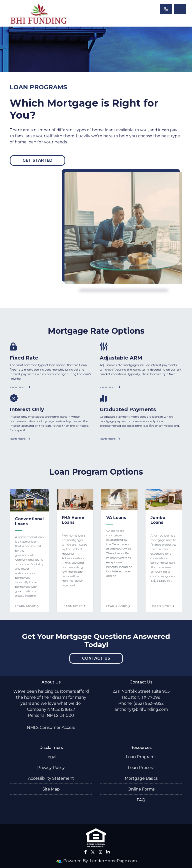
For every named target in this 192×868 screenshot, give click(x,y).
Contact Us (96, 658)
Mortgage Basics (141, 778)
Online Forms (141, 789)
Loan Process (141, 768)
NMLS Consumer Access (51, 727)
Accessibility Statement (51, 778)
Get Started (37, 160)
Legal (51, 757)
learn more (20, 387)
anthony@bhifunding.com (141, 709)
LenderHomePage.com (113, 861)
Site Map (51, 789)
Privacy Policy (51, 768)
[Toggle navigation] (180, 9)
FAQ (141, 800)
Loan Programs (141, 757)
